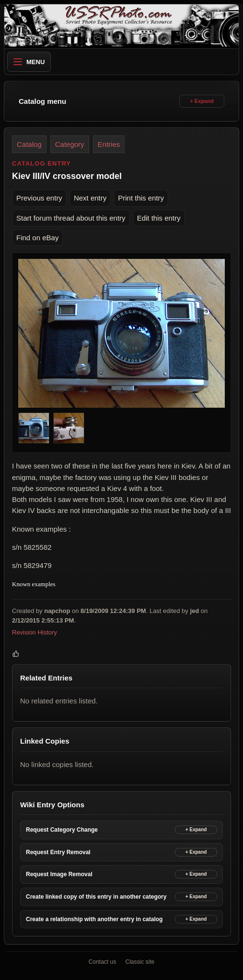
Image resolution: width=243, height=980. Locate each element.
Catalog (29, 144)
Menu (29, 62)
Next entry (90, 198)
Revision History (35, 632)
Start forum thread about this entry (71, 218)
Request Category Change (62, 830)
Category (70, 144)
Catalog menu (42, 101)
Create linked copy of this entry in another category (96, 897)
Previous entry (39, 198)
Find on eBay (37, 238)
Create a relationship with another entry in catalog (94, 919)
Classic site (140, 962)
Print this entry (141, 198)
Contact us (102, 962)
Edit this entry (159, 218)
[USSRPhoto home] (121, 26)
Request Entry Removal (58, 852)
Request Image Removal (59, 874)
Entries (109, 144)
